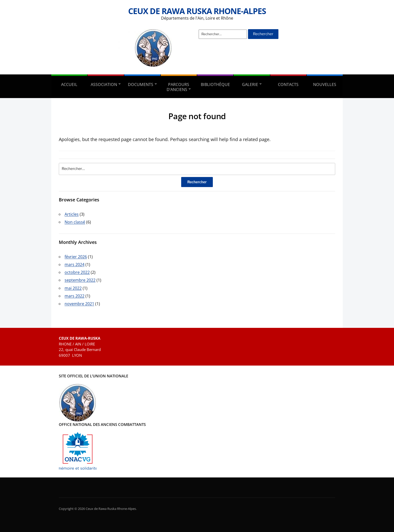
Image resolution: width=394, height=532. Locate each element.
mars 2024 (75, 264)
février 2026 (76, 257)
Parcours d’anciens (178, 87)
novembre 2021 (79, 304)
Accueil (69, 84)
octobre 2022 (77, 272)
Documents (141, 84)
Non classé (75, 222)
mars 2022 (75, 296)
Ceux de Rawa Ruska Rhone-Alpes (197, 11)
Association (104, 84)
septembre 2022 (80, 280)
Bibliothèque (215, 84)
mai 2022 (73, 288)
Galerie (250, 84)
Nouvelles (325, 84)
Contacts (288, 84)
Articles (72, 214)
